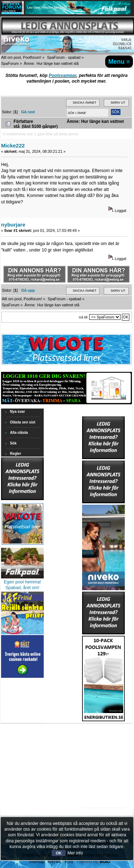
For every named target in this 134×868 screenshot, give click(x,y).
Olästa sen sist (23, 422)
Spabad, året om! (22, 588)
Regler (15, 454)
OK (59, 853)
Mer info (75, 853)
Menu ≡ (119, 62)
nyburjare (13, 225)
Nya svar (17, 412)
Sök (13, 443)
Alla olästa (19, 433)
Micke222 (13, 145)
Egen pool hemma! (23, 582)
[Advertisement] (103, 743)
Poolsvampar (63, 76)
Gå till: (83, 317)
